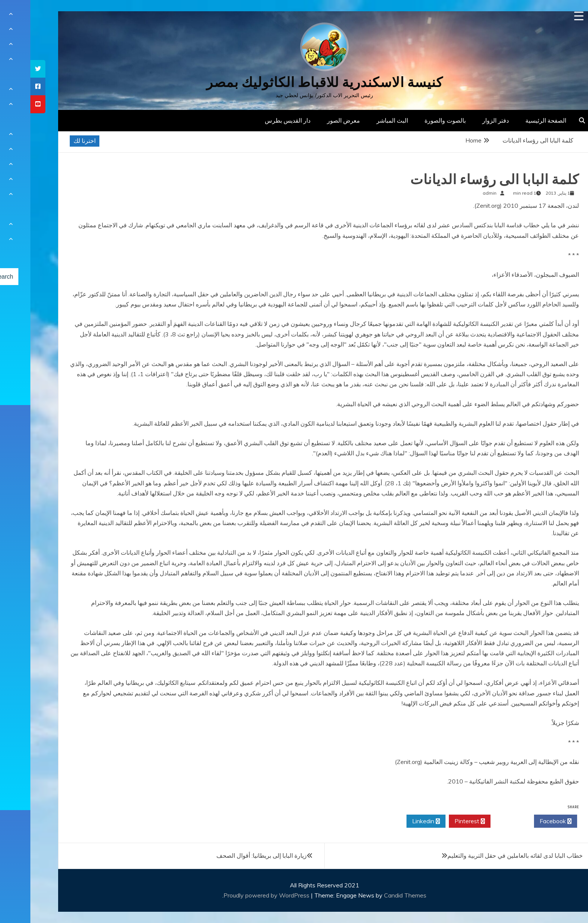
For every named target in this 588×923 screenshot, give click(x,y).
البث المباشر (362, 120)
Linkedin (396, 821)
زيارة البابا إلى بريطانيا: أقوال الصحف (231, 855)
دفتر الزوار (465, 120)
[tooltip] (7, 69)
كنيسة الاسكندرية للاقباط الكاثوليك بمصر (294, 82)
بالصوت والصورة (415, 120)
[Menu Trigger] (548, 16)
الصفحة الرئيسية (515, 120)
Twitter (482, 821)
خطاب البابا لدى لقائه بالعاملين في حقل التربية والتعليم (485, 855)
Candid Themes (375, 895)
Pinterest (439, 821)
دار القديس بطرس (257, 120)
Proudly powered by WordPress (237, 895)
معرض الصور (313, 120)
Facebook (525, 821)
